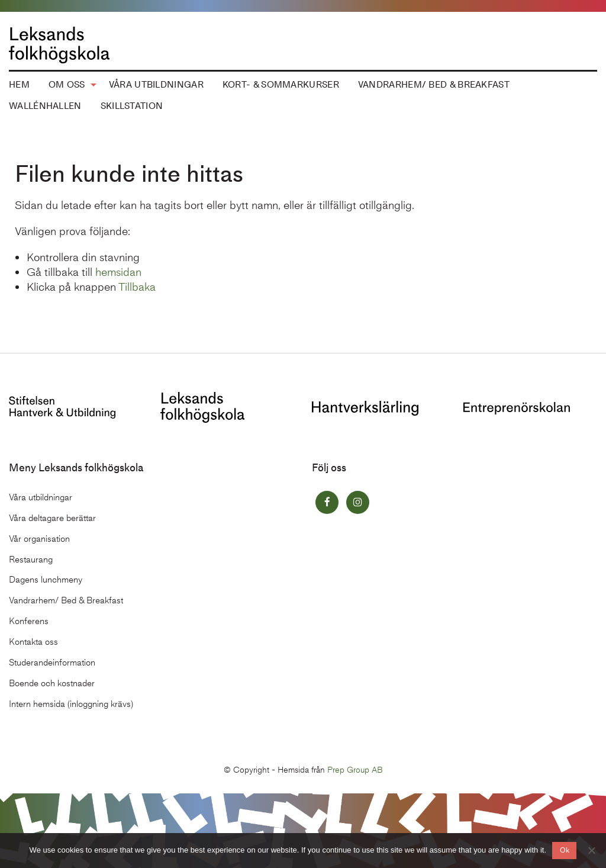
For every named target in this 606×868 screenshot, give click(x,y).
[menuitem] (69, 85)
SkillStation (132, 106)
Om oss (67, 85)
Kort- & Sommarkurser (281, 85)
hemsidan (118, 272)
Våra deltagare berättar (52, 518)
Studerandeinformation (52, 663)
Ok (565, 850)
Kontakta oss (33, 642)
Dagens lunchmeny (46, 580)
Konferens (29, 621)
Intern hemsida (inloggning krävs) (71, 704)
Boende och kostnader (52, 683)
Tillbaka (137, 287)
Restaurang (31, 560)
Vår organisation (39, 539)
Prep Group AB (355, 770)
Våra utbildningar (156, 85)
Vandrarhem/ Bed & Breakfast (434, 85)
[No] (591, 850)
